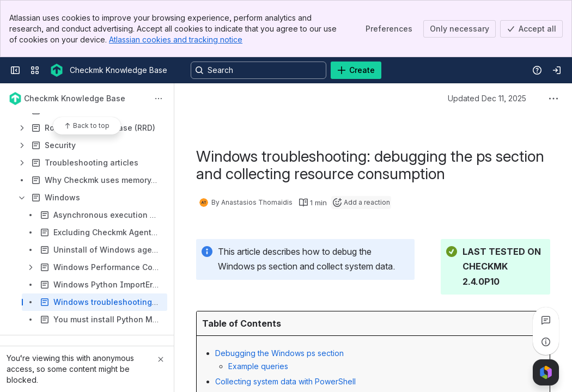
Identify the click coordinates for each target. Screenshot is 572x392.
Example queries (258, 366)
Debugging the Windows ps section (279, 353)
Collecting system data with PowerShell (285, 381)
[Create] (356, 70)
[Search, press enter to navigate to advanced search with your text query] (258, 70)
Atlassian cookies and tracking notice (176, 39)
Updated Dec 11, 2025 (487, 98)
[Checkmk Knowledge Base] (57, 70)
